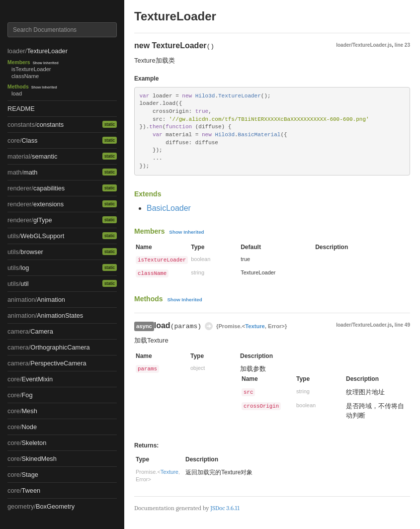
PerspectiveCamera (58, 363)
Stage (30, 475)
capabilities (49, 188)
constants (50, 125)
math (30, 172)
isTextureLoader (31, 69)
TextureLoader (47, 51)
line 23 (402, 45)
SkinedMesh (39, 459)
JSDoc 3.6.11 (225, 508)
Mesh (29, 411)
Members (19, 62)
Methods (18, 87)
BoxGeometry (55, 506)
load (17, 93)
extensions (48, 204)
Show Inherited (46, 63)
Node (29, 427)
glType (43, 220)
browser (32, 252)
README (21, 109)
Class (29, 140)
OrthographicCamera (60, 347)
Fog (27, 395)
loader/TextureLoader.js (364, 45)
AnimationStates (60, 315)
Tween (31, 490)
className (25, 76)
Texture (255, 326)
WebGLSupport (42, 236)
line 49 (402, 325)
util (24, 284)
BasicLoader (169, 208)
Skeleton (34, 443)
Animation (51, 300)
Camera (42, 331)
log (25, 268)
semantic (44, 156)
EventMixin (37, 379)
